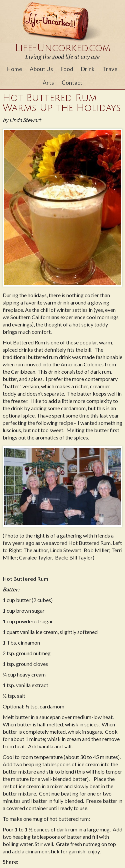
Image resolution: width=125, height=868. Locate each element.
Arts (48, 83)
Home (14, 69)
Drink (88, 69)
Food (67, 69)
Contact (72, 83)
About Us (41, 69)
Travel (110, 69)
